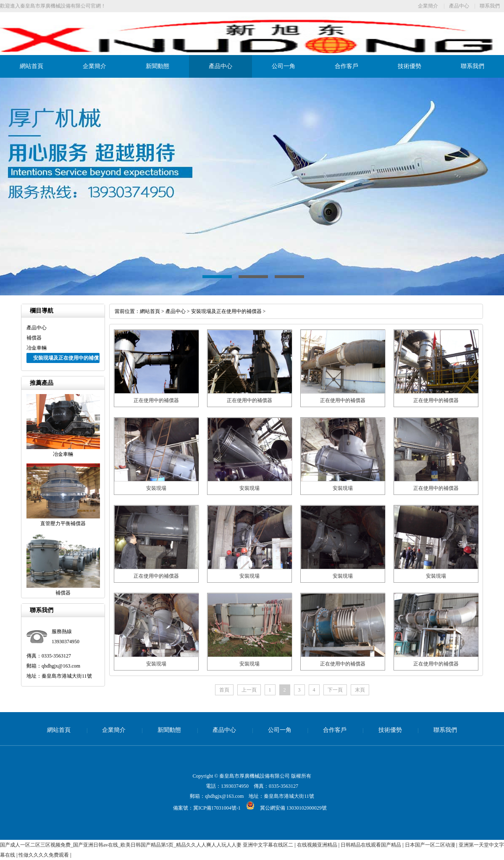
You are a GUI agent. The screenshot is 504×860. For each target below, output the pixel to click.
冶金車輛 (37, 348)
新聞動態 (157, 66)
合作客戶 (346, 66)
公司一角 (283, 66)
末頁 (360, 690)
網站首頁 (31, 66)
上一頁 (249, 690)
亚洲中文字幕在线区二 (269, 845)
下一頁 (335, 690)
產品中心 (459, 6)
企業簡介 (428, 6)
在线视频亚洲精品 (318, 845)
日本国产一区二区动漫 (431, 845)
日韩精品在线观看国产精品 (371, 845)
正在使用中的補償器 (156, 400)
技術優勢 (409, 66)
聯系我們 (490, 6)
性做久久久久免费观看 (44, 855)
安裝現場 (156, 488)
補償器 (34, 338)
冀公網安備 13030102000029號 (284, 808)
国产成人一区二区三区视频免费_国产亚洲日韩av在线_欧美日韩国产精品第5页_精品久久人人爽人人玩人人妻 (121, 845)
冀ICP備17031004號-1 (217, 808)
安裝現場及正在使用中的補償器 (226, 311)
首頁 (224, 690)
